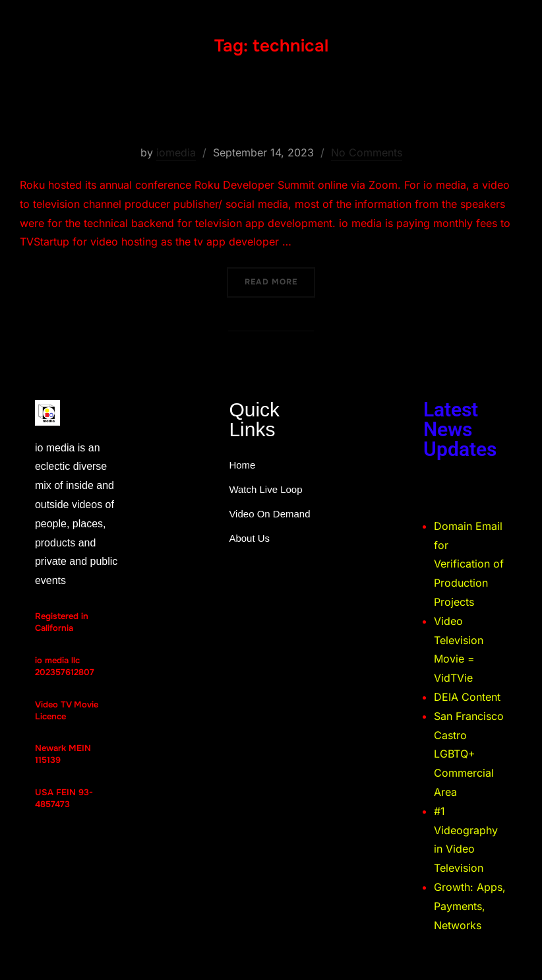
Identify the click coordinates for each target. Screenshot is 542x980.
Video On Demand (269, 514)
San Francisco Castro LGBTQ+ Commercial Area (469, 754)
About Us (249, 538)
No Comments (367, 152)
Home (242, 465)
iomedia (176, 152)
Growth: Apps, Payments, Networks (470, 906)
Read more (280, 277)
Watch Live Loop (265, 489)
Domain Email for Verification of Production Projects (469, 564)
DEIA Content (467, 697)
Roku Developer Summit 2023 (270, 110)
